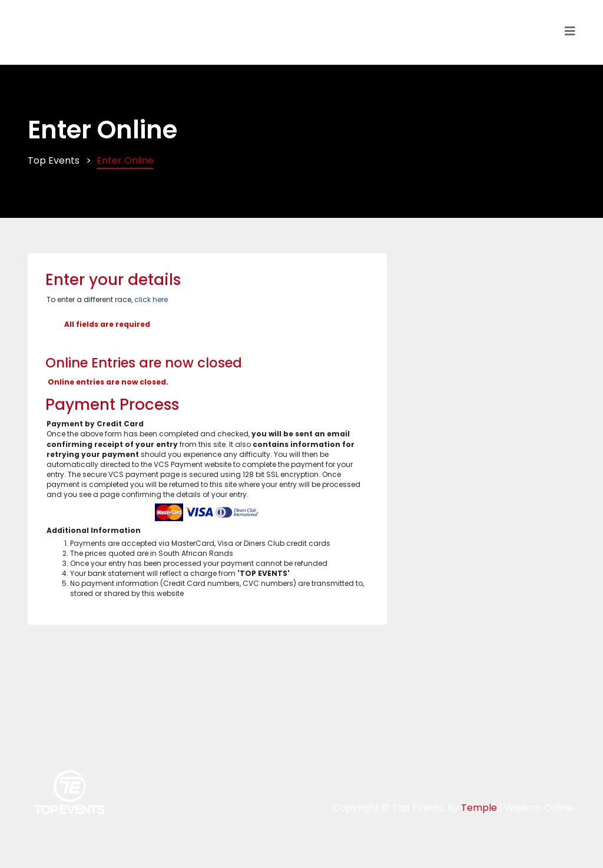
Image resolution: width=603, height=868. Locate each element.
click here (151, 299)
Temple (479, 808)
